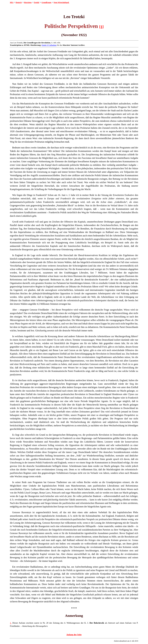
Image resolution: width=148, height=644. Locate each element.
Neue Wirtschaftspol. (61, 2)
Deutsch (19, 2)
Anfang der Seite (74, 635)
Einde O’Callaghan (49, 45)
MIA (12, 2)
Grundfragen (46, 2)
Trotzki (37, 2)
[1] (101, 27)
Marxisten (28, 2)
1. (11, 623)
